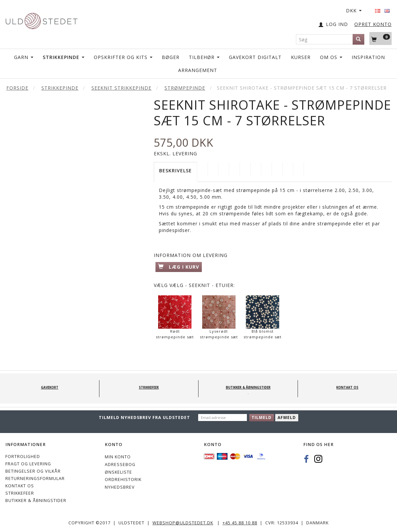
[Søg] (358, 39)
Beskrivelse (175, 170)
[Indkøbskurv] (380, 38)
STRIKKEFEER (20, 493)
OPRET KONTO (373, 24)
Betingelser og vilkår (33, 471)
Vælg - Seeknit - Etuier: (194, 285)
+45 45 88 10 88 (240, 523)
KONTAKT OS (20, 486)
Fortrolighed (23, 456)
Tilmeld (262, 417)
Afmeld (287, 417)
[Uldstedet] (41, 19)
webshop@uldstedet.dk (183, 523)
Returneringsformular (35, 478)
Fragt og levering (28, 464)
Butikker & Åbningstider (36, 500)
